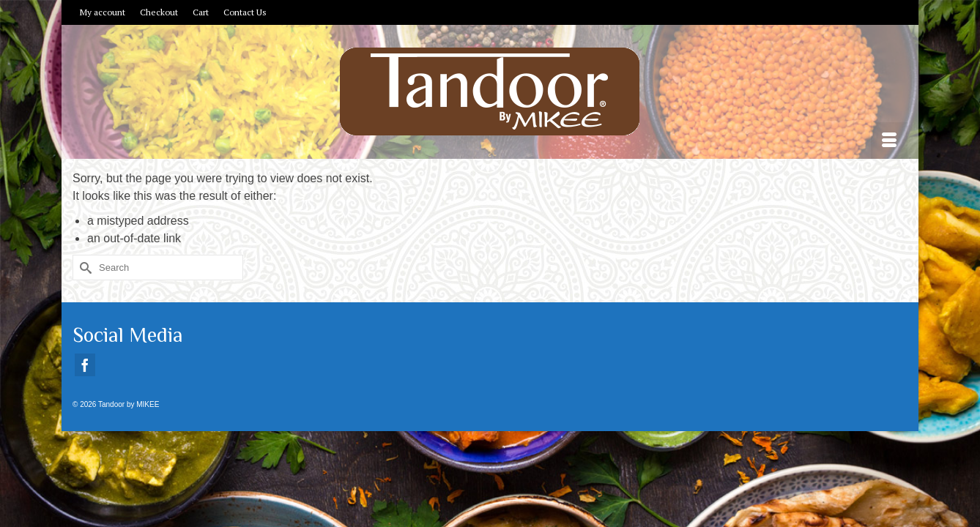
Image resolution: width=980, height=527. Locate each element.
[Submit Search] (83, 297)
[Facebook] (85, 394)
